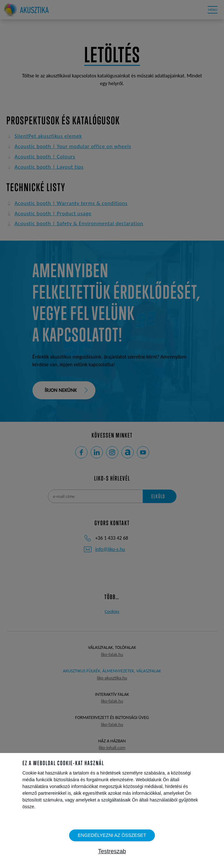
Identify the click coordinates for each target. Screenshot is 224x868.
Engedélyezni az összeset (112, 835)
